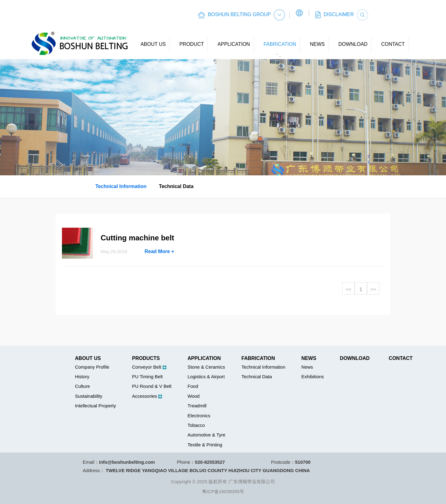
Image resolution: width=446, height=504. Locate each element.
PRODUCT (192, 44)
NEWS (317, 44)
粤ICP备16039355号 (223, 491)
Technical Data (176, 186)
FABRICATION (280, 44)
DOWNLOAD (353, 44)
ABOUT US (153, 44)
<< (349, 289)
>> (373, 289)
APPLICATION (234, 44)
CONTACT (393, 44)
